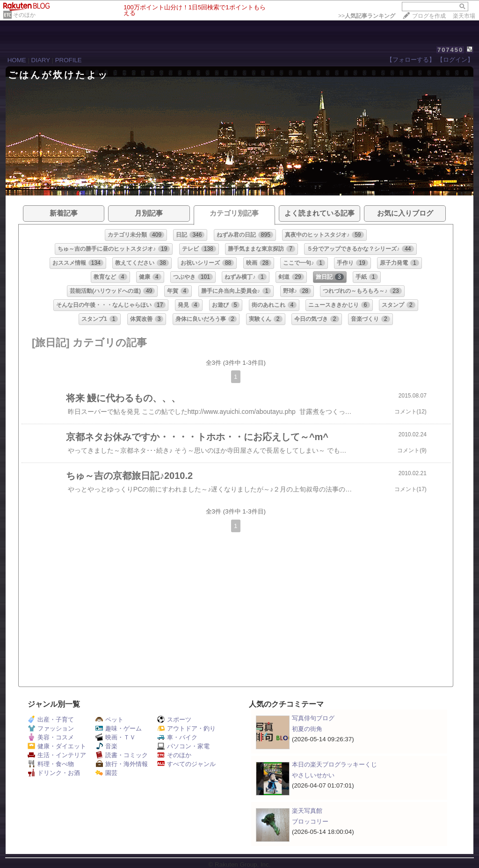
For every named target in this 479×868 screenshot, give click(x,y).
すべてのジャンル (186, 764)
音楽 (106, 746)
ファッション (51, 728)
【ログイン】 (455, 60)
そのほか (24, 15)
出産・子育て (51, 720)
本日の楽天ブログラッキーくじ (334, 764)
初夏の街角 (307, 729)
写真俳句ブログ (313, 718)
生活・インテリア (57, 755)
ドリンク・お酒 (54, 773)
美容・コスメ (51, 737)
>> (367, 16)
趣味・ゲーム (119, 728)
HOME (17, 60)
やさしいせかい (313, 775)
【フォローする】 (411, 60)
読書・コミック (122, 755)
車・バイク (177, 737)
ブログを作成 (429, 16)
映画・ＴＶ (116, 737)
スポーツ (174, 720)
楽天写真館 (307, 811)
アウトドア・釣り (186, 728)
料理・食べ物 (51, 764)
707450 (450, 50)
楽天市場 (464, 16)
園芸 (106, 773)
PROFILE (69, 60)
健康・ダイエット (57, 746)
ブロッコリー (310, 821)
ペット (109, 720)
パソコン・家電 (183, 746)
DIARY (41, 60)
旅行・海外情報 (122, 764)
